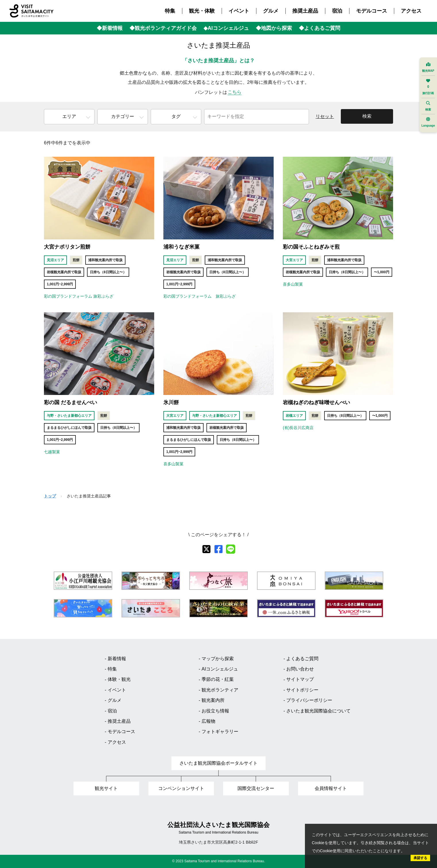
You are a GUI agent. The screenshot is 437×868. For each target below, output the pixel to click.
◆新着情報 (110, 28)
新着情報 (117, 659)
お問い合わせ (300, 669)
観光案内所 (213, 700)
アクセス (411, 11)
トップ (50, 496)
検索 (367, 116)
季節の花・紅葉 (218, 679)
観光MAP (428, 67)
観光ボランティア (220, 690)
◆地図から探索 (274, 28)
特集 (170, 11)
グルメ (271, 11)
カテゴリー (123, 116)
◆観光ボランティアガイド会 (163, 28)
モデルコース (372, 11)
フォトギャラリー (220, 732)
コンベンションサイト (181, 788)
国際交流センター (256, 788)
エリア (69, 116)
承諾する (420, 858)
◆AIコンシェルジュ (226, 28)
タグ (176, 116)
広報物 (208, 721)
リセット (325, 116)
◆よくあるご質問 (320, 28)
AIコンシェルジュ (220, 669)
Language (428, 122)
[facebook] (218, 549)
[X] (206, 549)
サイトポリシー (302, 690)
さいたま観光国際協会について (318, 711)
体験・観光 (119, 679)
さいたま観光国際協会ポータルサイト (218, 763)
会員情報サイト (331, 788)
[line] (231, 549)
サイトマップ (300, 679)
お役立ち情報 (215, 711)
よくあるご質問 (302, 659)
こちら (235, 92)
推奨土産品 (305, 11)
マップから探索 (218, 659)
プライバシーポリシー (309, 700)
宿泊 (337, 11)
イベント (239, 11)
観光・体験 (202, 11)
